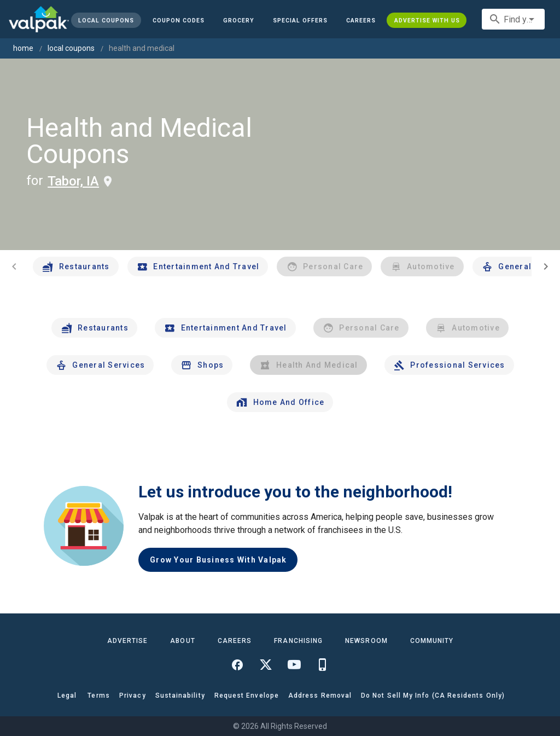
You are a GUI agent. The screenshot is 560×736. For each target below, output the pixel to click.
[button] (300, 20)
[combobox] (513, 19)
